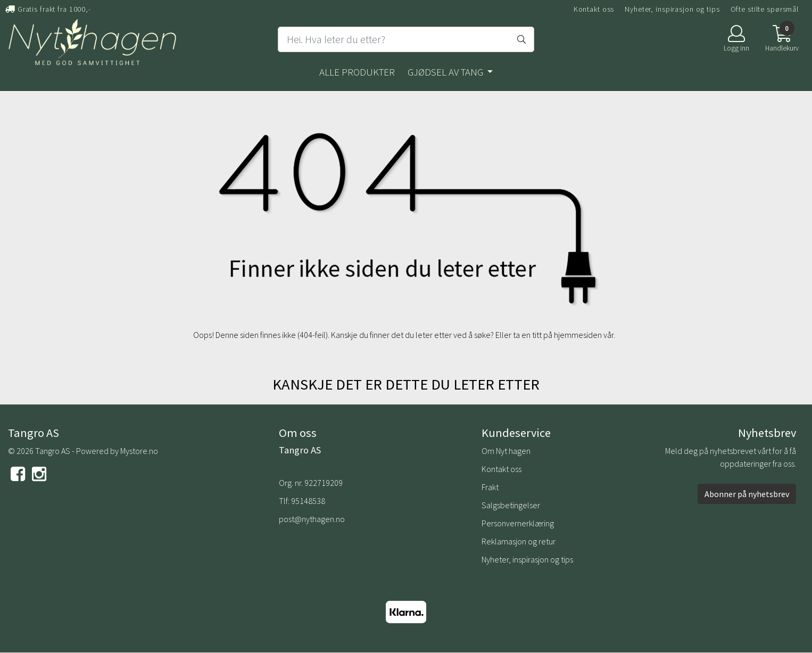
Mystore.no (139, 451)
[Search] (406, 39)
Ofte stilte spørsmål (765, 9)
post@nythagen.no (312, 519)
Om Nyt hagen (506, 451)
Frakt (490, 487)
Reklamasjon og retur (519, 541)
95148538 (308, 501)
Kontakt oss (594, 9)
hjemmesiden (578, 335)
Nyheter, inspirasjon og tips (672, 9)
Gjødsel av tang (446, 72)
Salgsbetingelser (511, 505)
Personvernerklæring (518, 523)
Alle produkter (357, 72)
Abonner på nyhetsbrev (747, 494)
